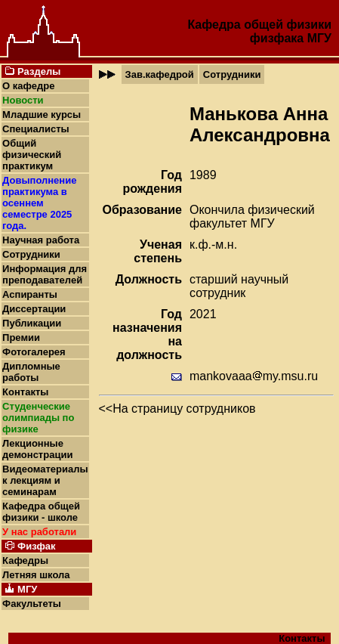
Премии (21, 337)
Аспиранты (30, 294)
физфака (277, 38)
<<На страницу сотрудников (177, 409)
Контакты (25, 392)
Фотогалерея (34, 352)
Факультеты (32, 604)
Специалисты (36, 129)
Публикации (32, 323)
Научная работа (41, 240)
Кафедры (25, 560)
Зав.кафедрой (160, 74)
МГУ (319, 38)
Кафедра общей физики (259, 25)
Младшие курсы (42, 115)
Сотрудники (31, 254)
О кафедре (28, 86)
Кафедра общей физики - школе (41, 512)
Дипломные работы (31, 372)
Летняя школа (36, 575)
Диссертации (34, 309)
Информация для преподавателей (45, 274)
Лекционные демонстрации (37, 449)
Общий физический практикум (32, 155)
